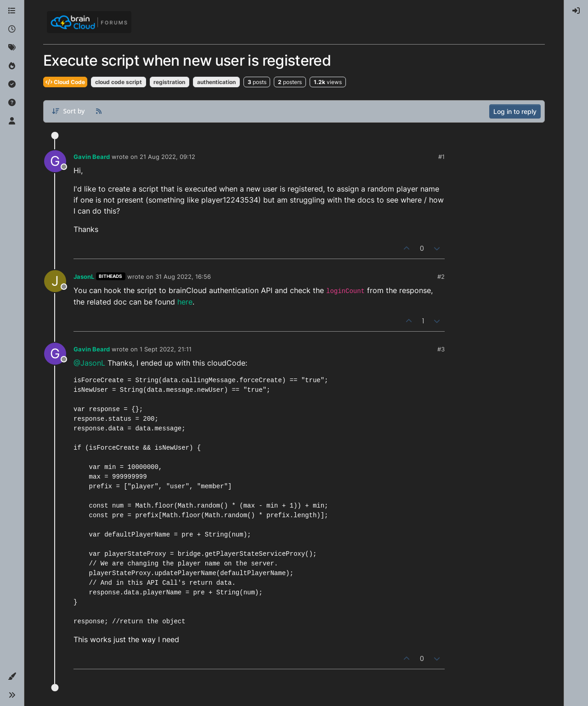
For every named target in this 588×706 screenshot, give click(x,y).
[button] (12, 677)
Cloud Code (65, 82)
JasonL (84, 277)
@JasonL (89, 363)
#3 (441, 349)
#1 (441, 157)
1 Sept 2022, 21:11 (166, 349)
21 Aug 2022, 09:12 (167, 157)
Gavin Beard (92, 157)
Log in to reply (515, 111)
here (185, 302)
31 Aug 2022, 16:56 (183, 277)
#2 (441, 277)
